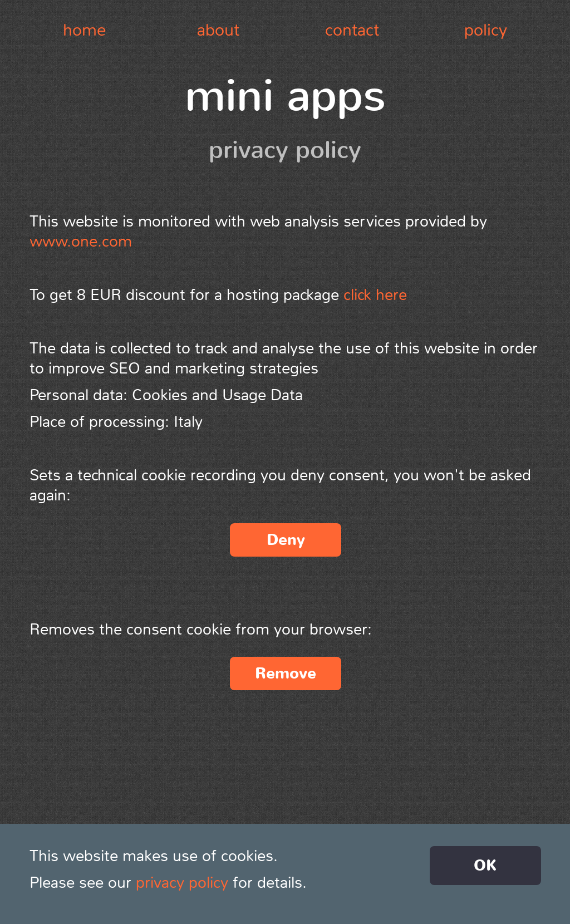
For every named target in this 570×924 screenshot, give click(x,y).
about (218, 30)
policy (486, 30)
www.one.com (81, 242)
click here (375, 295)
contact (352, 30)
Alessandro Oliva (272, 837)
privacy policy (182, 883)
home (85, 30)
